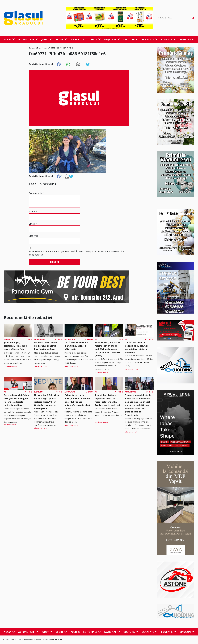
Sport (61, 39)
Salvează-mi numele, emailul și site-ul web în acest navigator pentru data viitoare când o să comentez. (78, 253)
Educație (169, 39)
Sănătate (150, 39)
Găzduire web (47, 640)
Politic (75, 39)
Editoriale (92, 39)
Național (112, 39)
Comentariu (36, 193)
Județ (47, 39)
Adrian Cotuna (42, 48)
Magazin (187, 39)
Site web (34, 236)
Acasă (9, 39)
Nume (33, 212)
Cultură (131, 39)
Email (33, 224)
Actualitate (28, 39)
